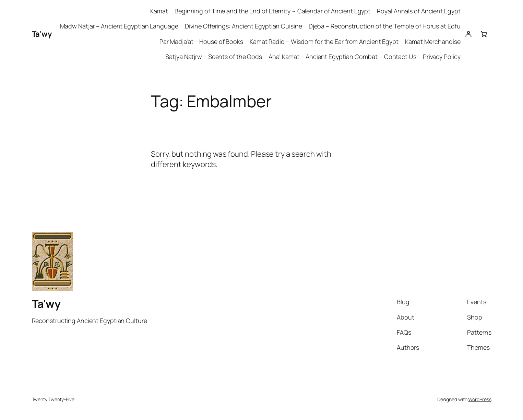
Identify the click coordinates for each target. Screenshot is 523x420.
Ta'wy (42, 34)
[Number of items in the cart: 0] (484, 34)
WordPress (480, 399)
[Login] (468, 34)
